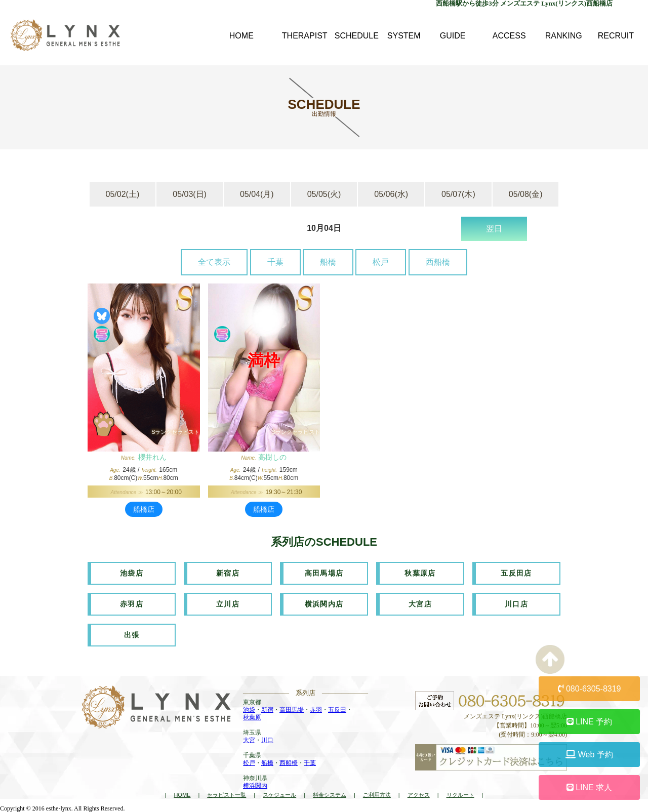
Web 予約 (589, 755)
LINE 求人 (589, 787)
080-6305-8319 (590, 689)
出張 (132, 635)
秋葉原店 (420, 573)
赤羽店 (132, 604)
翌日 (494, 229)
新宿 (267, 710)
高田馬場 (292, 710)
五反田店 (516, 573)
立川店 (228, 604)
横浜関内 (255, 786)
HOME (182, 795)
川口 (267, 740)
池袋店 (132, 573)
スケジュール (279, 795)
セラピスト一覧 (227, 795)
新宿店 (228, 573)
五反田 (337, 710)
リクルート (460, 795)
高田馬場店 (324, 573)
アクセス (419, 795)
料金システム (330, 795)
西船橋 (438, 262)
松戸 (381, 262)
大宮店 (420, 604)
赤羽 (316, 710)
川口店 (516, 604)
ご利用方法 (377, 795)
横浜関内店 (324, 604)
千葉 (275, 262)
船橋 (328, 262)
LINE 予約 (589, 722)
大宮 (249, 740)
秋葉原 (252, 717)
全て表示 (214, 262)
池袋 (249, 710)
